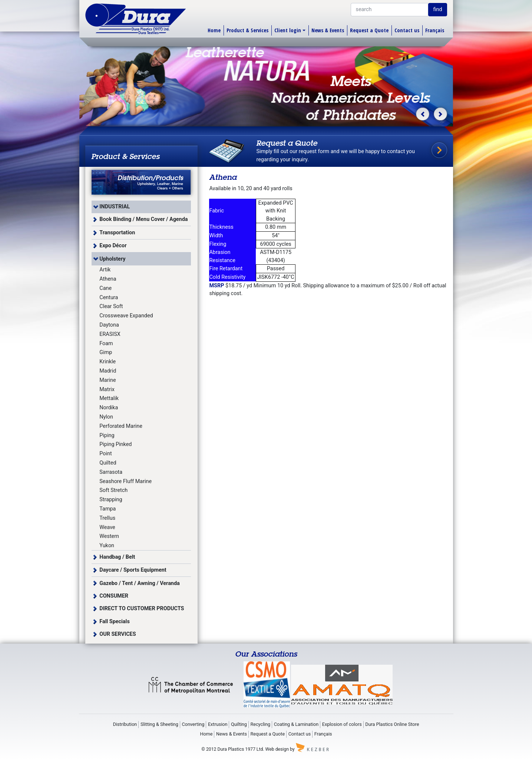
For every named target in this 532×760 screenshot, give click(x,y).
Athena (108, 279)
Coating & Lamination (296, 724)
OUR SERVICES (118, 634)
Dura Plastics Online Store (392, 724)
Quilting (239, 724)
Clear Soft (111, 306)
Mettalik (109, 398)
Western (109, 536)
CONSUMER (114, 596)
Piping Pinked (115, 444)
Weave (107, 527)
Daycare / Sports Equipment (133, 570)
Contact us (407, 30)
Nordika (109, 408)
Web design (277, 749)
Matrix (107, 389)
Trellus (107, 518)
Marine (108, 380)
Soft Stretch (113, 490)
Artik (105, 270)
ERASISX (110, 334)
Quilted (108, 463)
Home (214, 30)
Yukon (107, 546)
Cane (105, 288)
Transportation (117, 233)
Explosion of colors (342, 724)
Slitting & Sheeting (159, 724)
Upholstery (112, 259)
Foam (106, 343)
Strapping (111, 500)
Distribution (125, 724)
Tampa (108, 509)
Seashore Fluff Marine (125, 481)
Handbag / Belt (117, 557)
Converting (193, 724)
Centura (109, 298)
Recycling (261, 724)
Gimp (106, 352)
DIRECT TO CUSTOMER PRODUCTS (142, 609)
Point (105, 454)
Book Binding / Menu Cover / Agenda (143, 219)
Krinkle (108, 362)
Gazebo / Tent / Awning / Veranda (139, 583)
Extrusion (218, 724)
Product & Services (247, 30)
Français (435, 30)
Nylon (106, 417)
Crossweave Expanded (126, 316)
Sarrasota (111, 472)
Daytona (109, 325)
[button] (422, 114)
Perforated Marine (121, 426)
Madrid (108, 371)
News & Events (328, 30)
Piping (107, 435)
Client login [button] (288, 30)
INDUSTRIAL (115, 207)
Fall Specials (115, 622)
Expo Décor (113, 246)
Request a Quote (369, 30)
